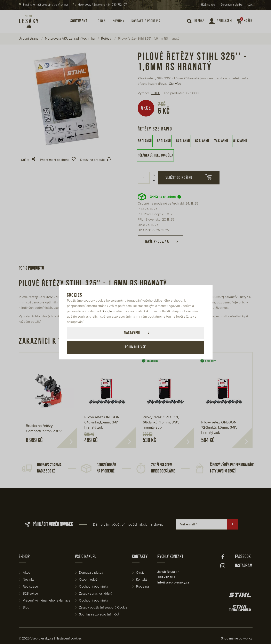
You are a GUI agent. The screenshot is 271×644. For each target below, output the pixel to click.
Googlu (107, 311)
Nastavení (132, 333)
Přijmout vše (135, 347)
